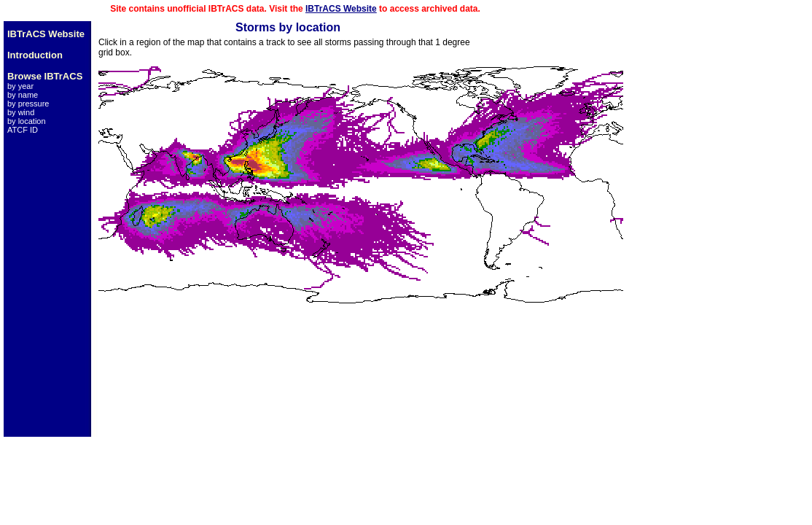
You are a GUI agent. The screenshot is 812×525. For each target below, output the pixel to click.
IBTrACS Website (341, 9)
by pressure (28, 104)
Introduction (35, 55)
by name (23, 95)
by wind (21, 112)
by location (27, 121)
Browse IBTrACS (45, 76)
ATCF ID (23, 130)
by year (20, 86)
